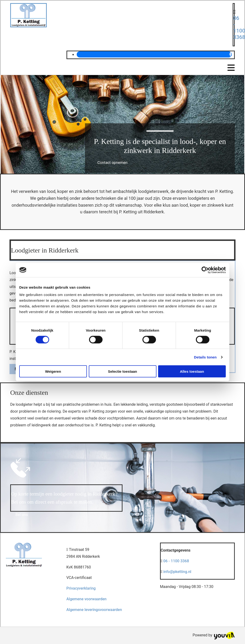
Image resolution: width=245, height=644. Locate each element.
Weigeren (53, 371)
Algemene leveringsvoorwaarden (94, 610)
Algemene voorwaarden (86, 599)
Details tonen (205, 357)
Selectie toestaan (123, 371)
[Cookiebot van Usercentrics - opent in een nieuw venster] (205, 270)
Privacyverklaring (81, 588)
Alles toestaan (192, 371)
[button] (112, 163)
